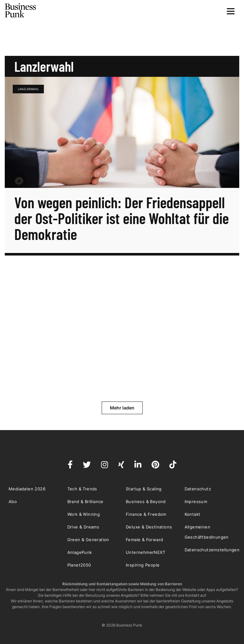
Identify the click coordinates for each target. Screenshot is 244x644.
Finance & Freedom (146, 514)
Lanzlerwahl (28, 89)
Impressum (196, 501)
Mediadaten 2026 (27, 489)
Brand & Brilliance (85, 501)
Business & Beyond (146, 501)
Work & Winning (84, 514)
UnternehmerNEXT (146, 552)
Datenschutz (198, 489)
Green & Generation (88, 540)
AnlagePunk (80, 552)
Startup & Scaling (144, 489)
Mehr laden (122, 408)
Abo (13, 501)
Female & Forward (144, 540)
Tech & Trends (82, 489)
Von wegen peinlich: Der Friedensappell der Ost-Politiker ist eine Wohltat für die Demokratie (122, 218)
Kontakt (193, 514)
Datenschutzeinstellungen (212, 550)
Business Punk (21, 10)
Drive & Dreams (83, 527)
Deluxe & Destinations (149, 527)
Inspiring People (143, 565)
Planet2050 (79, 565)
